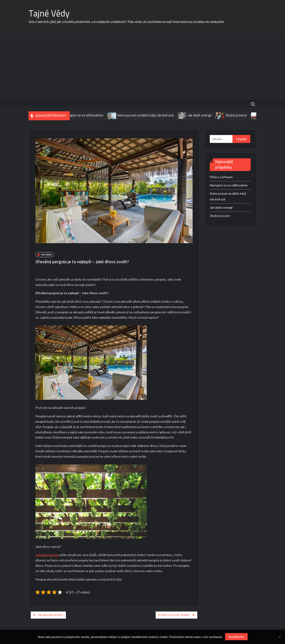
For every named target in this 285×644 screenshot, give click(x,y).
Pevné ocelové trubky (174, 615)
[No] (279, 637)
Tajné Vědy (49, 13)
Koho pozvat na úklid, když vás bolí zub (148, 115)
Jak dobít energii (202, 115)
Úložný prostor (239, 115)
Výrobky (46, 254)
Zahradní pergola (47, 555)
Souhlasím (236, 637)
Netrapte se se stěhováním (86, 115)
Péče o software (221, 177)
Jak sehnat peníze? (51, 615)
